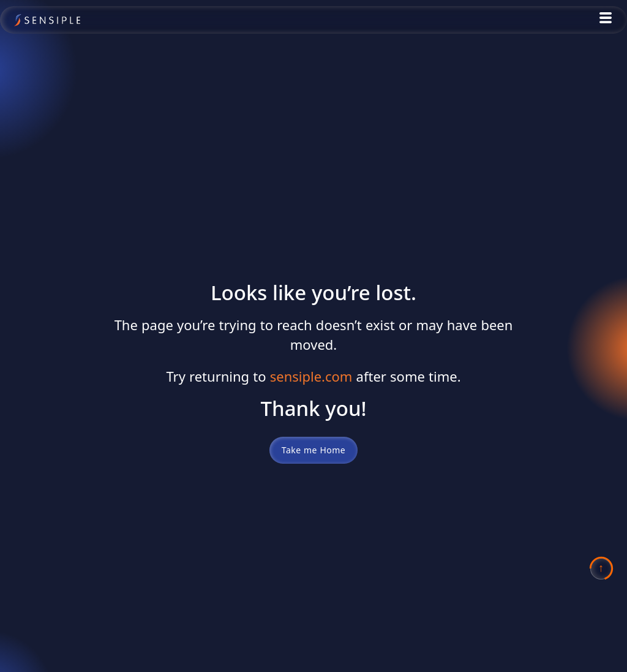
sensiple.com (311, 376)
